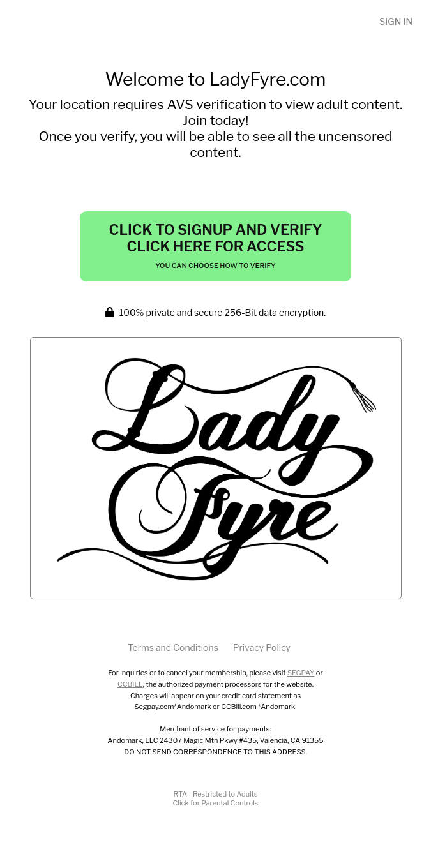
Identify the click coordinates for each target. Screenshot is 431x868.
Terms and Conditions (173, 647)
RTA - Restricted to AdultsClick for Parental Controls (216, 798)
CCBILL (130, 684)
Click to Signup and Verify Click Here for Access (216, 246)
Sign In (396, 21)
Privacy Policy (262, 647)
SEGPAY (301, 673)
